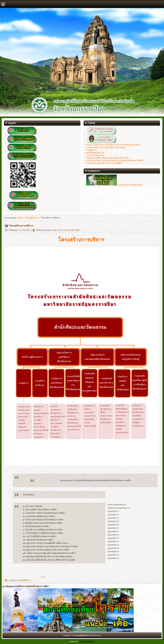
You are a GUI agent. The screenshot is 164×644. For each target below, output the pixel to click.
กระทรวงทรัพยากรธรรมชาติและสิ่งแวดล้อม (106, 148)
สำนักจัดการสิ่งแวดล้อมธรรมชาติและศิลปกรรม (108, 158)
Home (20, 218)
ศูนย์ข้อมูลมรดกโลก (95, 153)
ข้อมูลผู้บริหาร (32, 218)
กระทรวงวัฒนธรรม (95, 155)
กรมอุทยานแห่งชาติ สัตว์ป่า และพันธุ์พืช (104, 163)
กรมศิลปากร (92, 150)
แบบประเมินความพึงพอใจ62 (114, 185)
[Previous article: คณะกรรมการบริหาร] (43, 577)
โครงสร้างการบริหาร (21, 226)
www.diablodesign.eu (86, 642)
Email (67, 230)
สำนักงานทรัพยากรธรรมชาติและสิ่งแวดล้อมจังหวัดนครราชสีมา (115, 160)
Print (60, 230)
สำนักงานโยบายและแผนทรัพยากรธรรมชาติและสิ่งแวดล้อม (113, 145)
